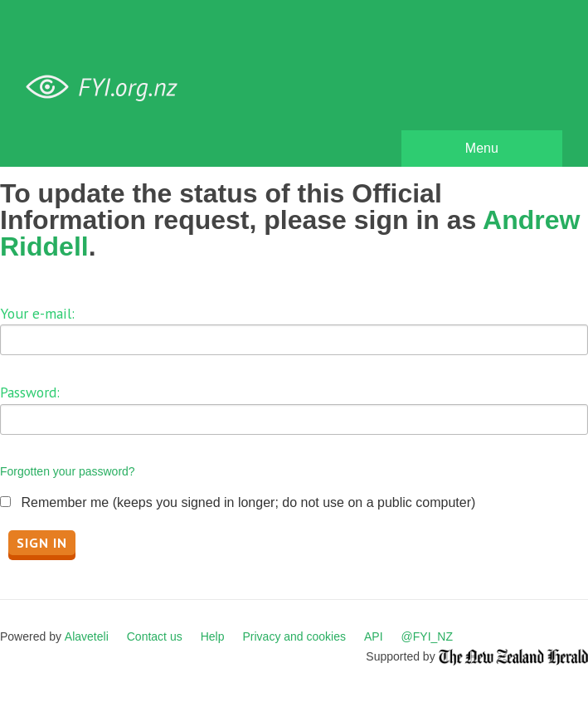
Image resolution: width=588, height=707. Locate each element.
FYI (108, 88)
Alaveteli (87, 636)
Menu (482, 148)
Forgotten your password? (68, 471)
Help (213, 636)
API (374, 636)
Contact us (155, 636)
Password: (30, 392)
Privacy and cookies (294, 636)
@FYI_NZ (427, 636)
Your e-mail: (37, 313)
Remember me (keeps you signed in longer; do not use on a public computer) (248, 502)
